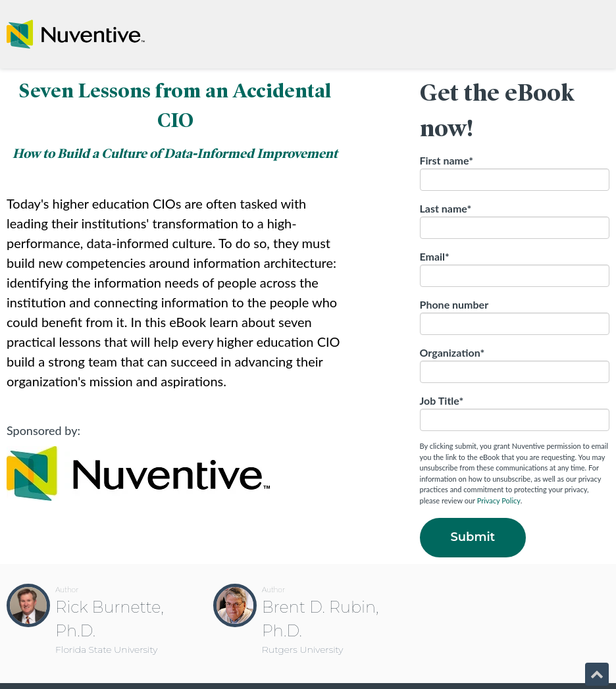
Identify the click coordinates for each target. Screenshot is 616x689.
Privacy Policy (499, 500)
